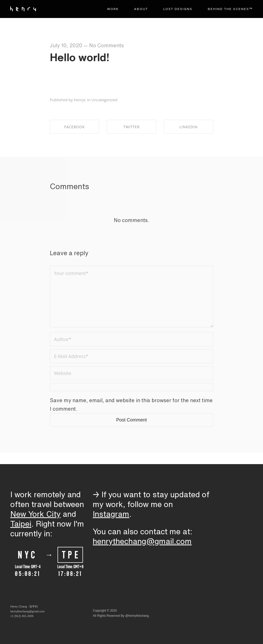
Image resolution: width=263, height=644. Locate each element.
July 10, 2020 (66, 45)
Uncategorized (104, 100)
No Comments (106, 45)
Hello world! (80, 57)
